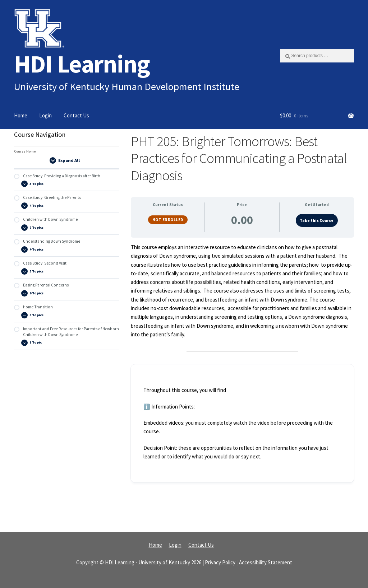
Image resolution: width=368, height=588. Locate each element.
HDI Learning (82, 64)
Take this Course (317, 220)
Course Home (25, 151)
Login (45, 115)
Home (21, 115)
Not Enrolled (168, 220)
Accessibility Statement (266, 562)
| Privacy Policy (219, 562)
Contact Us (76, 115)
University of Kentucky (164, 562)
